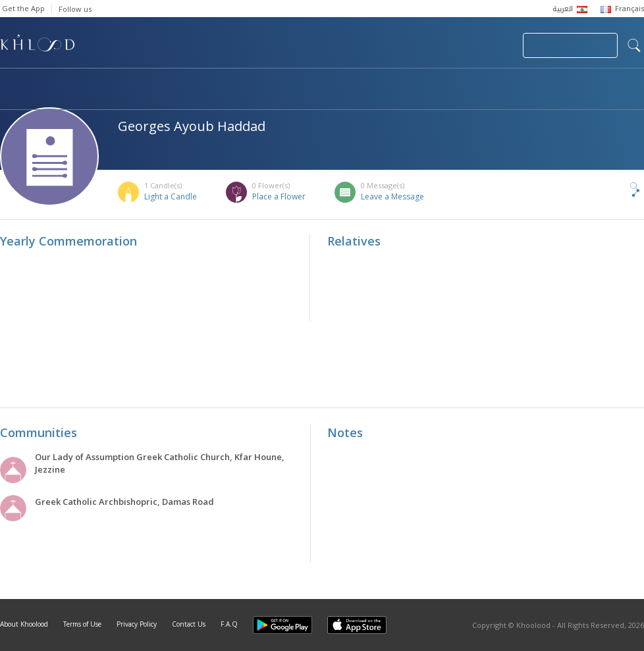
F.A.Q (229, 624)
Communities (268, 83)
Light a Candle (171, 196)
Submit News (424, 45)
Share (613, 190)
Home (12, 83)
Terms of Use (82, 624)
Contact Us (189, 624)
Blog (545, 83)
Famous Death (460, 83)
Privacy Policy (137, 624)
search (634, 45)
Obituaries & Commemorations (133, 83)
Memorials (362, 83)
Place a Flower (279, 196)
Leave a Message (392, 196)
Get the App (23, 8)
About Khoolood (24, 624)
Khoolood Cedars (57, 97)
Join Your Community (570, 45)
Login (490, 45)
